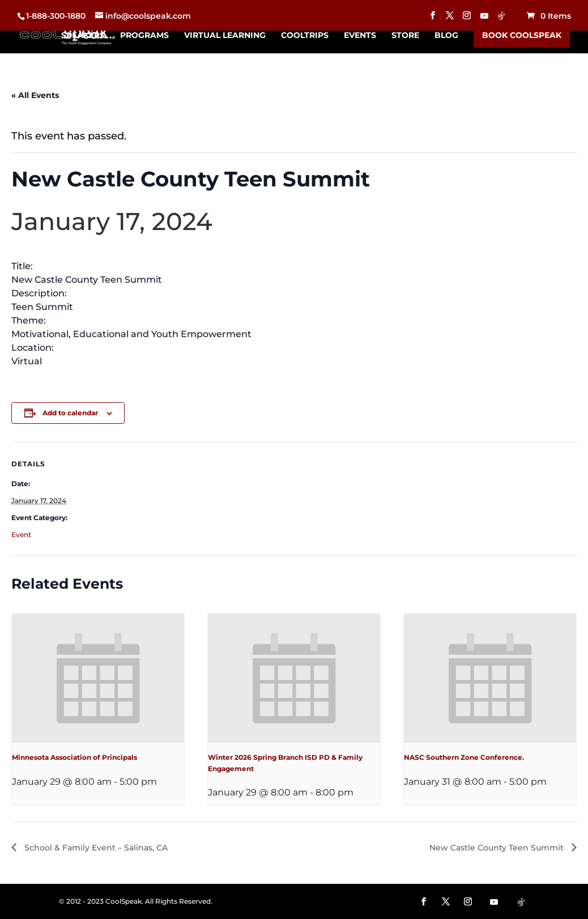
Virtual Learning (225, 36)
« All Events (35, 95)
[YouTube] (484, 19)
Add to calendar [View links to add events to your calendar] (70, 413)
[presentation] (98, 678)
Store (405, 36)
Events (360, 36)
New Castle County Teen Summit (498, 848)
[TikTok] (501, 19)
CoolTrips (305, 36)
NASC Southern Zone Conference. (464, 757)
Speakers (83, 36)
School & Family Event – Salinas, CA (95, 848)
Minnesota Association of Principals (74, 757)
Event (21, 535)
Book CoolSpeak (522, 35)
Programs (144, 36)
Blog (446, 36)
